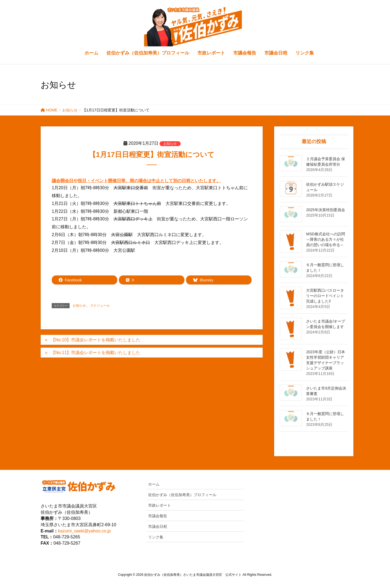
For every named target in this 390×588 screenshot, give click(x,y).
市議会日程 (158, 526)
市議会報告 (158, 516)
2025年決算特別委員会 (325, 210)
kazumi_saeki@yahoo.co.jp (84, 531)
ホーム (154, 484)
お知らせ (170, 144)
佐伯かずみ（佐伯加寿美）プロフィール (182, 495)
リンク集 (156, 537)
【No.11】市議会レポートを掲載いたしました (96, 353)
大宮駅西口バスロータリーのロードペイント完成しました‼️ (325, 296)
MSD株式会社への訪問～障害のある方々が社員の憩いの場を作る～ (325, 239)
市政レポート (160, 505)
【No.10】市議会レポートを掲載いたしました (96, 340)
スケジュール (100, 306)
